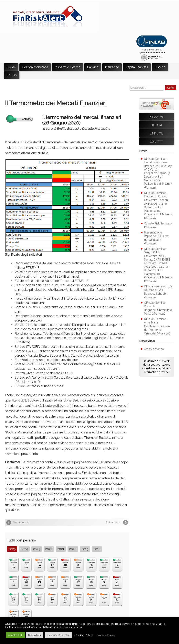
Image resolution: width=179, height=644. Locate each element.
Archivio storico (154, 349)
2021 (61, 549)
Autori (157, 125)
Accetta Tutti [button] (15, 635)
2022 (49, 549)
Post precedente (21, 522)
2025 (12, 549)
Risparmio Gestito (68, 67)
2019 (85, 549)
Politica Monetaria (35, 67)
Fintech (160, 67)
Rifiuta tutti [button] (35, 635)
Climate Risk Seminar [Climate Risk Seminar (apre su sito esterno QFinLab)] (157, 223)
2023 (37, 549)
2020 (73, 549)
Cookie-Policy (84, 635)
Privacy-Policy (106, 635)
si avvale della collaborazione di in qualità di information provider (157, 367)
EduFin (12, 75)
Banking (93, 67)
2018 (97, 549)
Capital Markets (137, 67)
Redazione (157, 117)
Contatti (157, 142)
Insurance (112, 67)
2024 (24, 549)
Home (11, 67)
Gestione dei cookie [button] (59, 635)
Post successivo (113, 522)
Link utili (157, 134)
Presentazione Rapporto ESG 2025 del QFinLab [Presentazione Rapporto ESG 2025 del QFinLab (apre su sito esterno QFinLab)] (157, 236)
